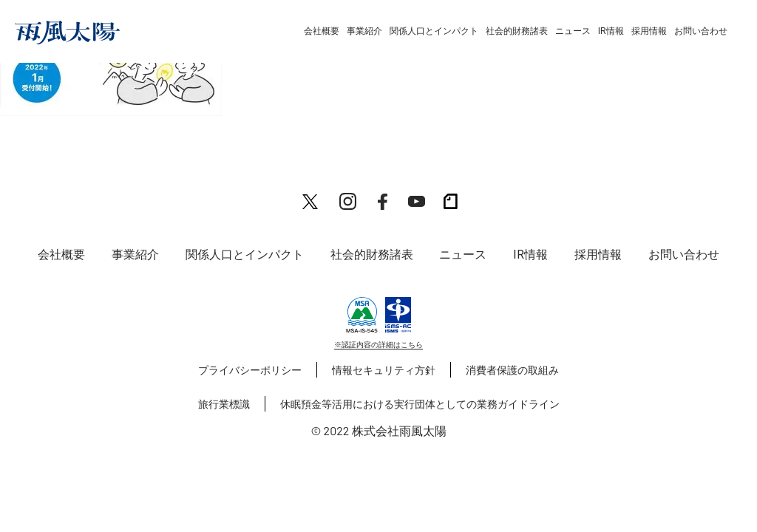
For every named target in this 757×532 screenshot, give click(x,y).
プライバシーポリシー (250, 370)
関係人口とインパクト (434, 31)
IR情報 (611, 31)
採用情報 (649, 31)
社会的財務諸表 (517, 31)
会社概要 (322, 31)
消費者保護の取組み (512, 370)
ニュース (573, 31)
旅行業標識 (224, 404)
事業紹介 (364, 31)
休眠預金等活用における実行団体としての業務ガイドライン (420, 404)
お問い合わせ (701, 31)
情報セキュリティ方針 (384, 370)
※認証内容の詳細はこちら (378, 344)
